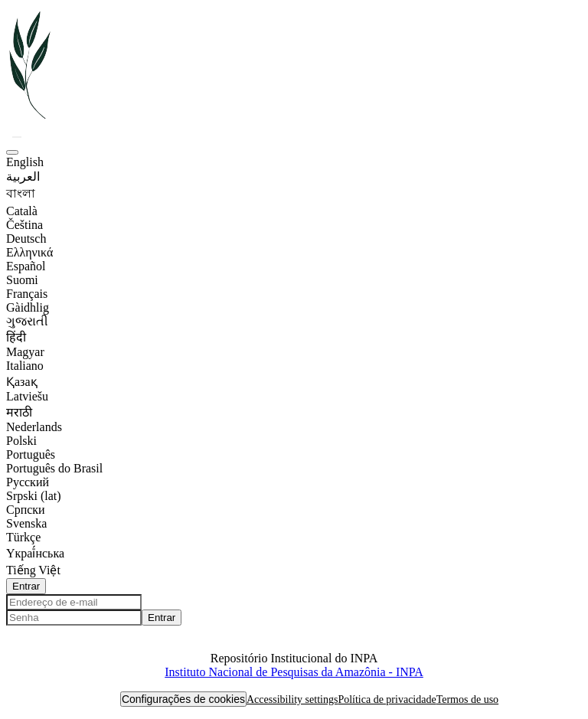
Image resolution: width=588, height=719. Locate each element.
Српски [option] (26, 510)
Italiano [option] (25, 366)
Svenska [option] (26, 523)
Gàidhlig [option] (28, 307)
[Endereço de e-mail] (74, 602)
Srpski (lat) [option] (34, 496)
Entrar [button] (26, 586)
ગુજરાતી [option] (27, 321)
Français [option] (27, 294)
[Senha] (74, 618)
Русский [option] (28, 482)
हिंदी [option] (16, 337)
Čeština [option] (24, 225)
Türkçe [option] (23, 537)
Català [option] (22, 211)
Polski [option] (21, 441)
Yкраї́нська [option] (35, 553)
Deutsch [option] (26, 239)
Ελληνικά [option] (29, 252)
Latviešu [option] (27, 396)
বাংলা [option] (21, 193)
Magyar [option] (25, 352)
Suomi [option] (22, 280)
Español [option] (26, 266)
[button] (31, 118)
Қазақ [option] (22, 382)
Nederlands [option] (34, 427)
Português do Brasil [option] (54, 468)
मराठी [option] (19, 412)
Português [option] (31, 454)
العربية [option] (23, 176)
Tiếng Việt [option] (33, 570)
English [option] (25, 162)
